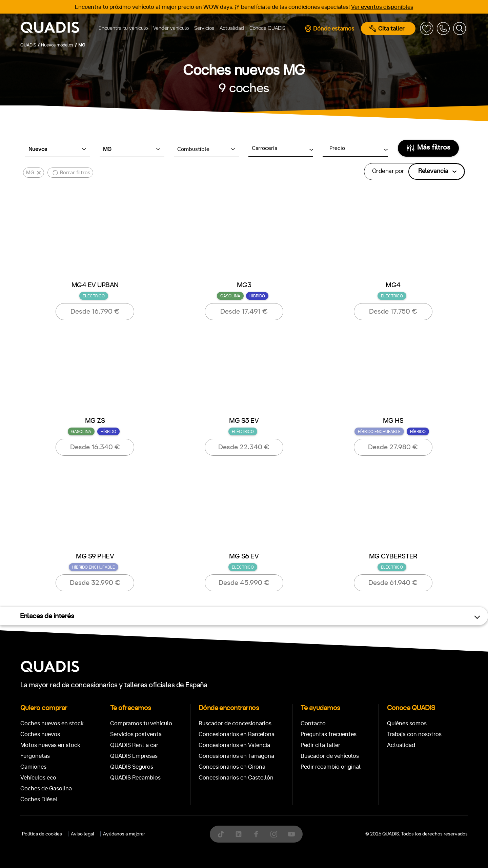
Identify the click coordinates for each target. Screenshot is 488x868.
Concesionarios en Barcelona (237, 734)
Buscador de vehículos (330, 756)
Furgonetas (35, 756)
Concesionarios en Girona (232, 767)
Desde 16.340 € (95, 447)
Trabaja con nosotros (414, 734)
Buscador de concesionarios (235, 723)
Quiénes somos (407, 723)
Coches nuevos (40, 734)
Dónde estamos (329, 28)
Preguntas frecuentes (329, 734)
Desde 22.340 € (244, 447)
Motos (239, 814)
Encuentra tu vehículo (123, 28)
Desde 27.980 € (393, 447)
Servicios (204, 28)
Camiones (33, 767)
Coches (195, 814)
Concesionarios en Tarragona (236, 756)
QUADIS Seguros (132, 767)
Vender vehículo (171, 28)
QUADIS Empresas (134, 756)
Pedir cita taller (320, 745)
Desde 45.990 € (244, 583)
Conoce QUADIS (267, 28)
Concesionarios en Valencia (234, 745)
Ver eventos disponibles (382, 7)
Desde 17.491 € (244, 312)
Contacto (313, 723)
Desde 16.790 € (95, 312)
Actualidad (232, 28)
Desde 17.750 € (393, 312)
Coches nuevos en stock (52, 723)
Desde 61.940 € (393, 583)
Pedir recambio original (331, 767)
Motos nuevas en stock (50, 745)
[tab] (195, 814)
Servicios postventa (136, 734)
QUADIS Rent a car (134, 745)
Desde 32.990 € (95, 583)
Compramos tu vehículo (141, 723)
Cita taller (387, 28)
